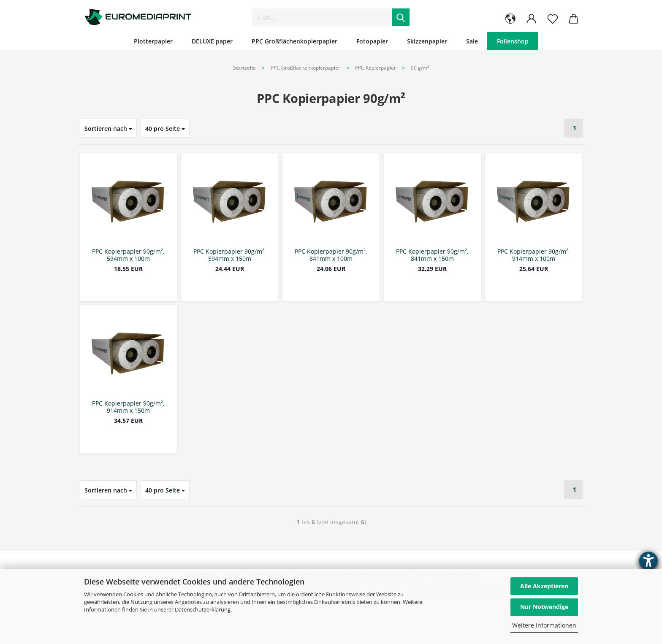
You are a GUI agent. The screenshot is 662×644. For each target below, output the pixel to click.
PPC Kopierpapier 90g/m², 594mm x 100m (128, 255)
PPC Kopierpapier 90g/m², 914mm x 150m (128, 407)
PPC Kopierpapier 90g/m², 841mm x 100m (331, 255)
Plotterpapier (153, 41)
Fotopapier (372, 41)
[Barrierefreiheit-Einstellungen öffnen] (648, 561)
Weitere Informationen (544, 625)
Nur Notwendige (544, 607)
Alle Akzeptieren (544, 586)
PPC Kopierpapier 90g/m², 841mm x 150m (432, 255)
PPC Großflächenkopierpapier (294, 41)
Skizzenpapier (427, 41)
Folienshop (513, 41)
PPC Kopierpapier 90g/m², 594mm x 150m (230, 255)
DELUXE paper (212, 41)
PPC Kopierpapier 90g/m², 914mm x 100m (534, 255)
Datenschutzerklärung (203, 609)
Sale (472, 41)
